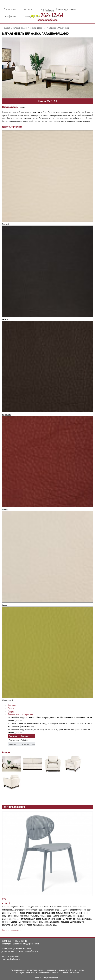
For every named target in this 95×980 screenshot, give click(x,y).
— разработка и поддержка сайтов (20, 944)
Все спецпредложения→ (13, 930)
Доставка (12, 705)
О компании (10, 9)
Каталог (28, 9)
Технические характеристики (21, 714)
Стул (4, 899)
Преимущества (31, 16)
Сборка (11, 711)
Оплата (11, 708)
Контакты (52, 16)
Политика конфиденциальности (47, 977)
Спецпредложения (66, 9)
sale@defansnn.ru (13, 959)
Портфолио (10, 16)
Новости (44, 9)
